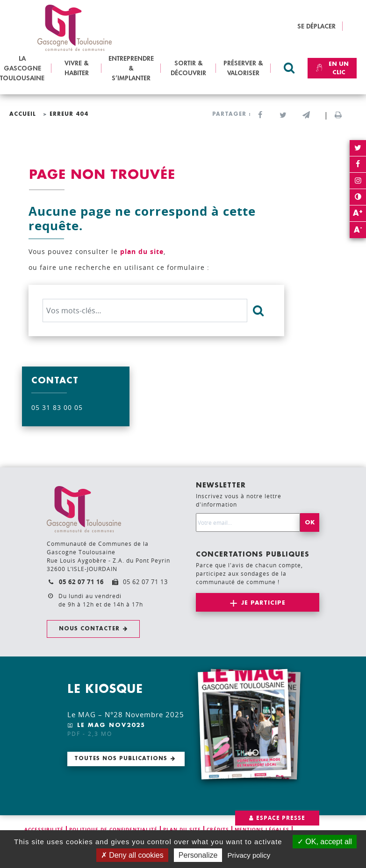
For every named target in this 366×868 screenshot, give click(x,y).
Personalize (198, 855)
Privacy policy (249, 855)
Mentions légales (262, 829)
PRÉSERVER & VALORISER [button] (243, 68)
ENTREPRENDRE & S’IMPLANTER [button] (131, 68)
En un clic (331, 68)
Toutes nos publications (121, 759)
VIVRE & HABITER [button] (77, 68)
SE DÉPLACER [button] (316, 26)
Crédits (218, 829)
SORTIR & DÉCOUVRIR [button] (188, 68)
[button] (306, 115)
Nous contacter (89, 629)
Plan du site (182, 829)
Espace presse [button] (281, 818)
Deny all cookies (132, 855)
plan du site (142, 251)
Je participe (263, 603)
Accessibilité (44, 829)
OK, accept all (325, 842)
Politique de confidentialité (113, 829)
